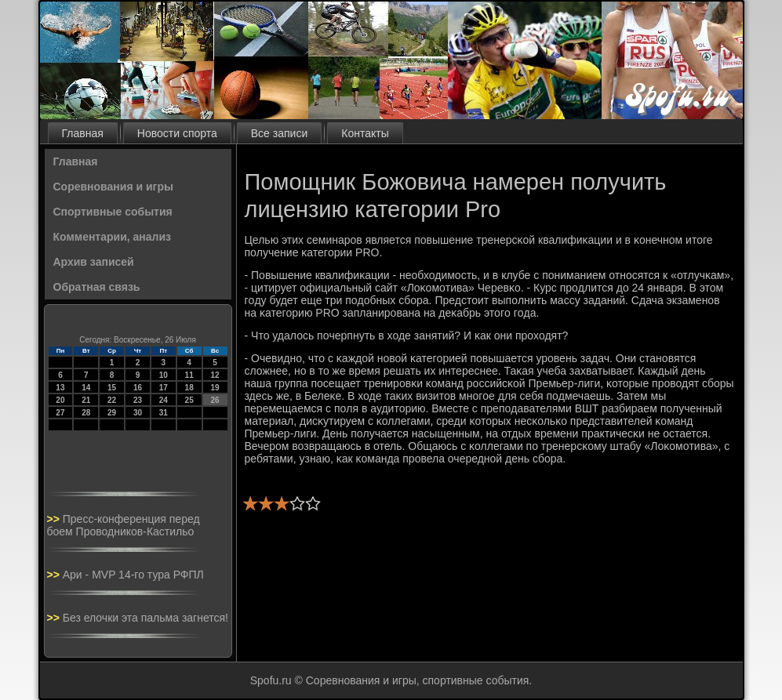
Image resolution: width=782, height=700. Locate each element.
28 (86, 413)
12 (215, 375)
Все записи (279, 133)
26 (215, 400)
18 (189, 388)
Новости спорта (177, 133)
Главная (83, 133)
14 (86, 388)
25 (189, 400)
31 (164, 413)
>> (55, 519)
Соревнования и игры (113, 187)
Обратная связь (97, 287)
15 (112, 388)
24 (164, 400)
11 (189, 375)
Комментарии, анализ (113, 237)
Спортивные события (113, 212)
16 (138, 388)
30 (138, 413)
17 (164, 388)
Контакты (365, 133)
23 (138, 400)
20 (60, 400)
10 (164, 375)
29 (112, 413)
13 (60, 388)
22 (112, 400)
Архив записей (94, 262)
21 (86, 400)
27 (60, 413)
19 (215, 388)
